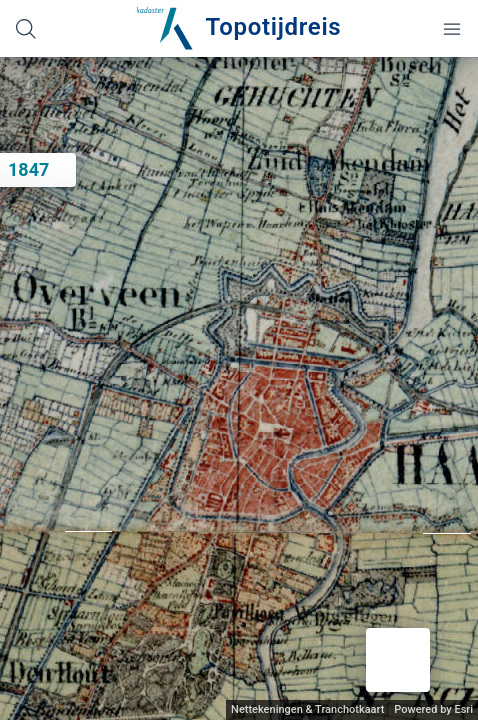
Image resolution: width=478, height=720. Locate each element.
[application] (239, 388)
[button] (398, 660)
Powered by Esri (433, 709)
